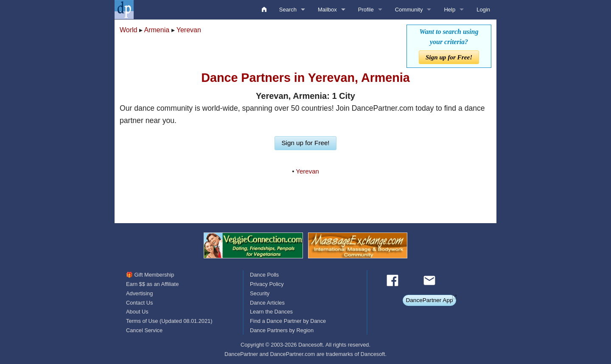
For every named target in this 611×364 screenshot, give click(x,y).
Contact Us (139, 303)
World (129, 30)
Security (260, 293)
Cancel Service (144, 330)
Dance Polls (264, 275)
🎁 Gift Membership (150, 275)
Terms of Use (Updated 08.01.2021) (169, 321)
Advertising (139, 293)
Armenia (157, 30)
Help (450, 10)
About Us (137, 312)
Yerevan (189, 30)
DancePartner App (429, 300)
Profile (366, 10)
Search (288, 10)
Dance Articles (267, 303)
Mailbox (327, 10)
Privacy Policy (267, 284)
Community (409, 10)
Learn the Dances (271, 312)
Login (483, 10)
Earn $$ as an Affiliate (152, 284)
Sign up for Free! (449, 57)
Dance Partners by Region (282, 330)
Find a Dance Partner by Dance (288, 321)
